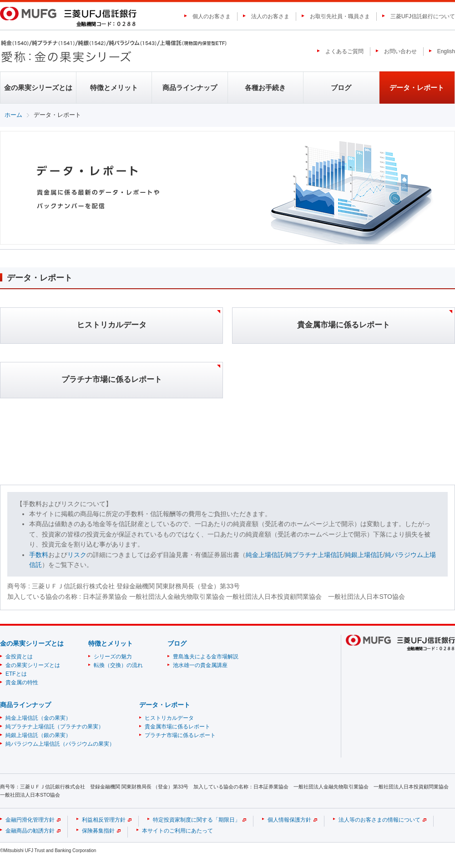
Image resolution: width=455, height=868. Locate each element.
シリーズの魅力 (113, 657)
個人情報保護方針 (289, 820)
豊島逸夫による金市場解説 (206, 657)
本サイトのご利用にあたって (177, 831)
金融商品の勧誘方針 (30, 831)
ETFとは (16, 674)
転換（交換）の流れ (118, 665)
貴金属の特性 (22, 682)
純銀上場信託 (364, 555)
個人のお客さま (212, 16)
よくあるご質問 (344, 51)
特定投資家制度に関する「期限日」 (197, 820)
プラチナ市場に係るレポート (180, 735)
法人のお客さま (270, 16)
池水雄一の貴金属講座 (200, 665)
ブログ (341, 88)
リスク (77, 555)
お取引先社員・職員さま (340, 16)
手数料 (39, 555)
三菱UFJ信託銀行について (423, 16)
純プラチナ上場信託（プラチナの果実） (55, 727)
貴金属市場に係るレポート (177, 727)
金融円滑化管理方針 (30, 820)
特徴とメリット (114, 88)
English (446, 51)
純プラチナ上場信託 (314, 555)
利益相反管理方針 (104, 820)
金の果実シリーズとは (38, 88)
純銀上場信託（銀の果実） (38, 735)
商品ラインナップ (190, 88)
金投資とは (19, 657)
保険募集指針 (98, 831)
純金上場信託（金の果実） (38, 718)
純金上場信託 (265, 555)
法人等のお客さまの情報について (379, 820)
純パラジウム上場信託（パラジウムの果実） (60, 744)
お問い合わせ (400, 51)
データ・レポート (417, 88)
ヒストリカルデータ (169, 718)
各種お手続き (265, 88)
